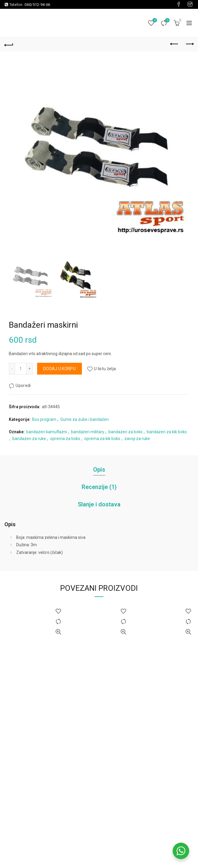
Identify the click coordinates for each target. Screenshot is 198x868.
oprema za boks (65, 439)
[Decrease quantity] (12, 369)
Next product (189, 44)
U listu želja (105, 369)
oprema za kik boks (102, 439)
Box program (44, 419)
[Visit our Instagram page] (190, 4)
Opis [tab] (99, 470)
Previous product (175, 44)
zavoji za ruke (137, 439)
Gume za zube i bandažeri (85, 419)
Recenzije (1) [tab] (99, 487)
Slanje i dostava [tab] (99, 504)
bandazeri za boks (126, 432)
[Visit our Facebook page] (179, 4)
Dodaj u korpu (60, 369)
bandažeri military (88, 432)
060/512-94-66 (37, 5)
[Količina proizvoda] (21, 369)
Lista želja (154, 20)
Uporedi (167, 20)
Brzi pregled (58, 632)
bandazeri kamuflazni (47, 432)
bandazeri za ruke (29, 439)
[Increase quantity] (30, 369)
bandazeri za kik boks (167, 432)
